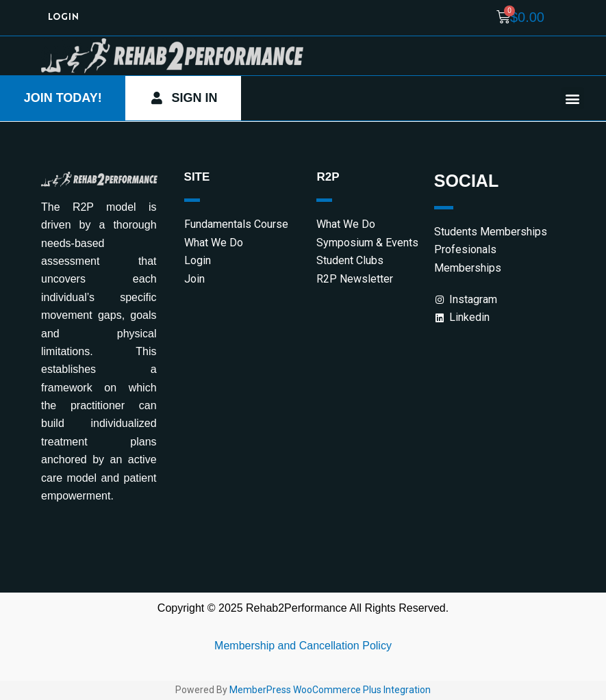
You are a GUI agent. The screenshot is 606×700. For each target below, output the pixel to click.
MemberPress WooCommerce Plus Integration (330, 691)
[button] (573, 99)
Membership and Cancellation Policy (303, 646)
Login (63, 17)
